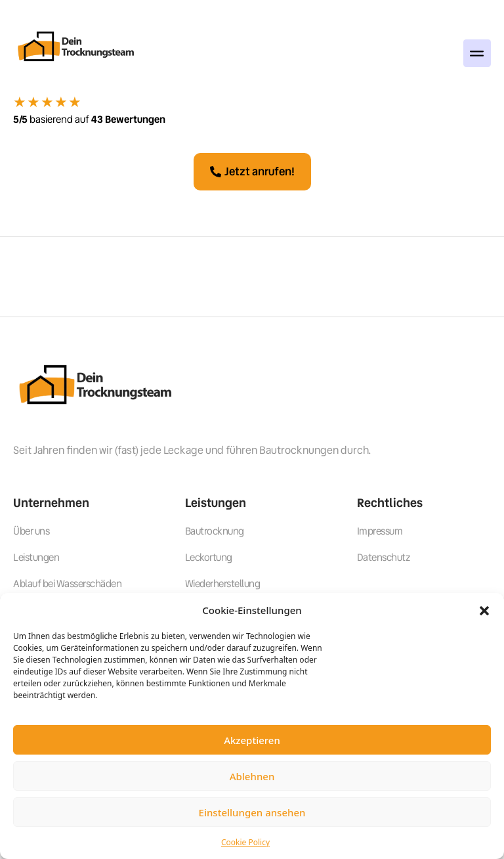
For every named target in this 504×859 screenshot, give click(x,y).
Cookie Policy (245, 842)
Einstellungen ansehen (252, 812)
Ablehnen (252, 776)
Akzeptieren (252, 740)
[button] (484, 610)
